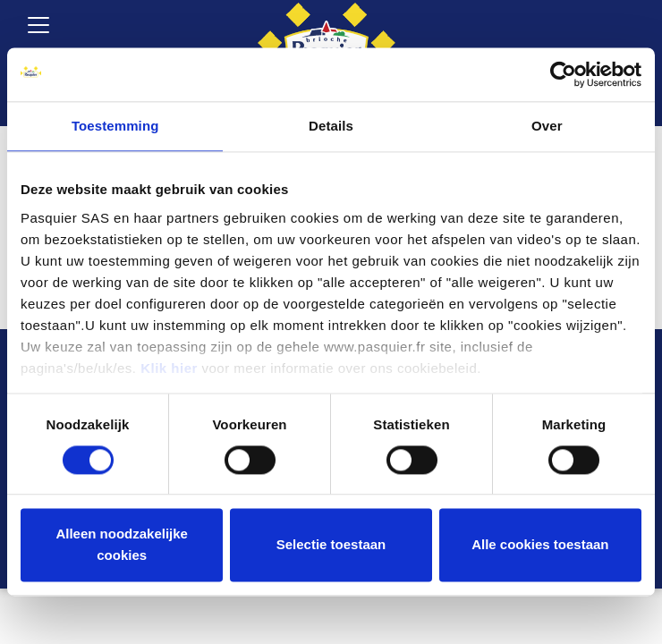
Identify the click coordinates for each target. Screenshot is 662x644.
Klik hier (169, 368)
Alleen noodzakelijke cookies (122, 545)
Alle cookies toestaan (540, 545)
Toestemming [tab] (115, 126)
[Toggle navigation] (38, 25)
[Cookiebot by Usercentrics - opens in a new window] (563, 74)
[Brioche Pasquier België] (327, 36)
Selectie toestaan (331, 545)
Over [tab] (547, 126)
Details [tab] (331, 126)
